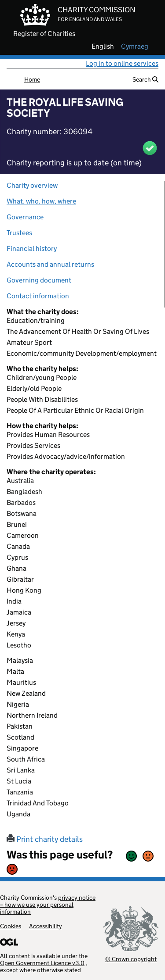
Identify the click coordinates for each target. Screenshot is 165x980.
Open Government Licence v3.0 (42, 963)
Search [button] (145, 79)
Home (32, 79)
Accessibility (46, 926)
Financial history (32, 249)
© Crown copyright (131, 959)
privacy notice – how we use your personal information (48, 905)
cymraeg (135, 46)
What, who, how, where (41, 201)
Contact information (38, 296)
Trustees (19, 233)
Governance (25, 217)
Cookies (11, 926)
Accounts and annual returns (50, 264)
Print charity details (45, 839)
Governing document (39, 280)
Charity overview (32, 185)
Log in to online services (122, 63)
